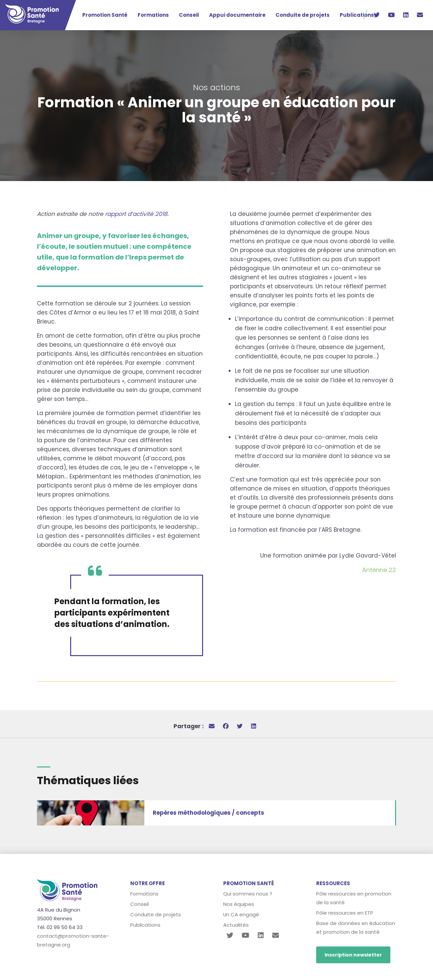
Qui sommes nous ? (248, 894)
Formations (153, 15)
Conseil (189, 15)
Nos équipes (239, 904)
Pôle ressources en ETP (345, 913)
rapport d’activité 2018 (135, 214)
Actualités (236, 925)
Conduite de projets (303, 15)
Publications (357, 15)
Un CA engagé (241, 914)
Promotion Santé (105, 15)
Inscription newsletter (353, 955)
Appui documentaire (237, 15)
